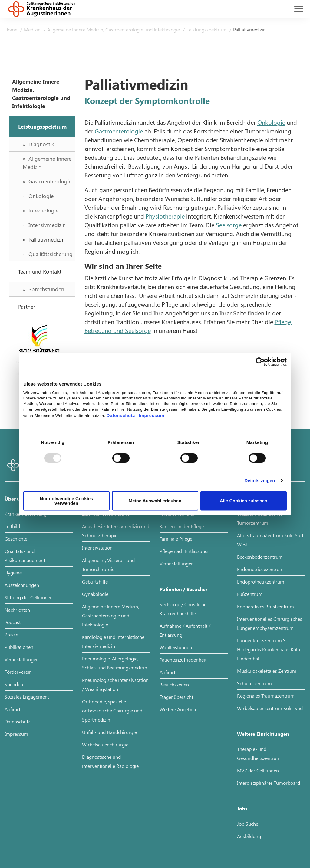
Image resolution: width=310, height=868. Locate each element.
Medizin (33, 30)
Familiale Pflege (176, 539)
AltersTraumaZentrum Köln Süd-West (271, 540)
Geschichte (16, 539)
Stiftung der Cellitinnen (29, 597)
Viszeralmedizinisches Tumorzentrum (260, 518)
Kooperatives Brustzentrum (265, 606)
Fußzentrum (250, 594)
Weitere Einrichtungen (263, 734)
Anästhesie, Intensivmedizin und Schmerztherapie (116, 531)
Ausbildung (249, 836)
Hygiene (13, 572)
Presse (11, 635)
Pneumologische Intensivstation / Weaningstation (115, 684)
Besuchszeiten (174, 684)
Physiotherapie (165, 216)
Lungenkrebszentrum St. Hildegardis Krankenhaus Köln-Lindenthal (269, 649)
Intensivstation (97, 548)
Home (12, 30)
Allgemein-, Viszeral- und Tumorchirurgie (108, 565)
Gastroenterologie (119, 131)
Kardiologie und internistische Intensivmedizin (113, 641)
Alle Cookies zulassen (244, 501)
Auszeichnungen (22, 585)
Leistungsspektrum (207, 30)
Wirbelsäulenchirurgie (105, 744)
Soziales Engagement (27, 697)
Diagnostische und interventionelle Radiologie (110, 761)
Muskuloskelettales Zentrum (267, 671)
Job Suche (248, 824)
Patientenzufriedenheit (183, 660)
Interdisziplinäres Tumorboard (269, 783)
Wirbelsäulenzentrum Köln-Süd (270, 708)
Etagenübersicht (176, 697)
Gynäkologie (95, 594)
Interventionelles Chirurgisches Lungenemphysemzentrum (270, 623)
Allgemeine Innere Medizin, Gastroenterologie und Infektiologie (114, 30)
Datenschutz (121, 415)
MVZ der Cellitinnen (258, 770)
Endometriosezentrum (260, 569)
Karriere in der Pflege (182, 526)
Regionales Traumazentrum (266, 696)
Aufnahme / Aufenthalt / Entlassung (185, 630)
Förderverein (18, 672)
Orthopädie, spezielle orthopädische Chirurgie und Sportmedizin (112, 710)
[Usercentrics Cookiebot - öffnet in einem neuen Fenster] (260, 362)
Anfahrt (12, 709)
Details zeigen (260, 480)
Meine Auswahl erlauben (155, 501)
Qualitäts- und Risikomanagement (25, 556)
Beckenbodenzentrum (260, 557)
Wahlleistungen (176, 647)
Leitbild (12, 526)
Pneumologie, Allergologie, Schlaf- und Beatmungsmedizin (115, 663)
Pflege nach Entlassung (184, 551)
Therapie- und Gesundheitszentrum (259, 753)
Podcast (13, 622)
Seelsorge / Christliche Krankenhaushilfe (183, 609)
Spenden (14, 684)
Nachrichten (17, 610)
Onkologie (271, 122)
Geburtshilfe (95, 582)
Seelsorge (229, 225)
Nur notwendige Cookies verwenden (67, 501)
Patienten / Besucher (183, 589)
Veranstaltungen (22, 659)
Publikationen (19, 647)
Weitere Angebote (178, 709)
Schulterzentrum (254, 683)
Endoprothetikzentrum (261, 582)
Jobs (242, 809)
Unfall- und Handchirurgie (109, 732)
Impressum (152, 415)
